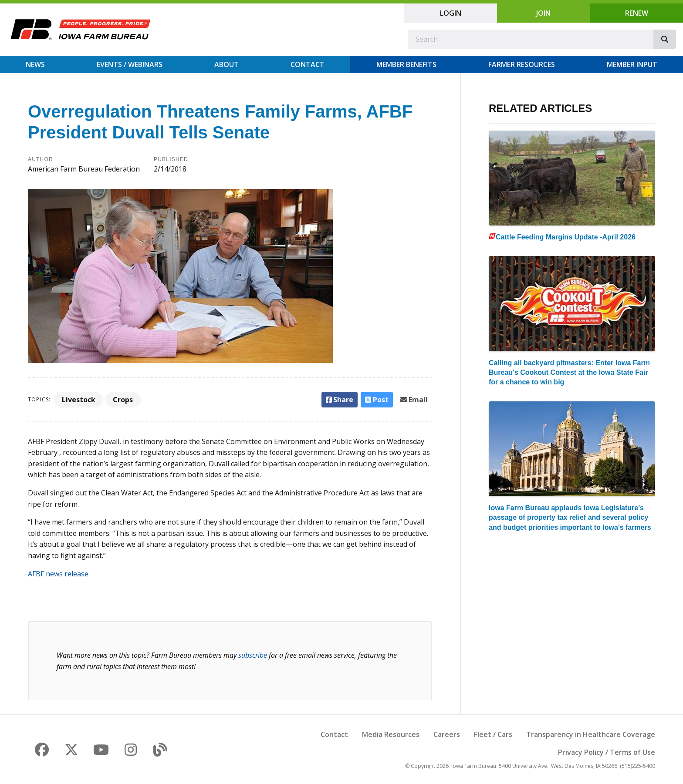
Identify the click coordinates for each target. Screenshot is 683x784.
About (227, 64)
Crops (123, 400)
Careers (447, 734)
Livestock (79, 400)
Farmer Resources (522, 64)
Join (543, 13)
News (35, 64)
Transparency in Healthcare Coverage (591, 734)
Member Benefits (406, 64)
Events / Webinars (130, 64)
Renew (637, 13)
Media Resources (391, 734)
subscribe (253, 655)
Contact (308, 64)
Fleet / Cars (493, 734)
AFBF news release (58, 574)
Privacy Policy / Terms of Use (607, 752)
